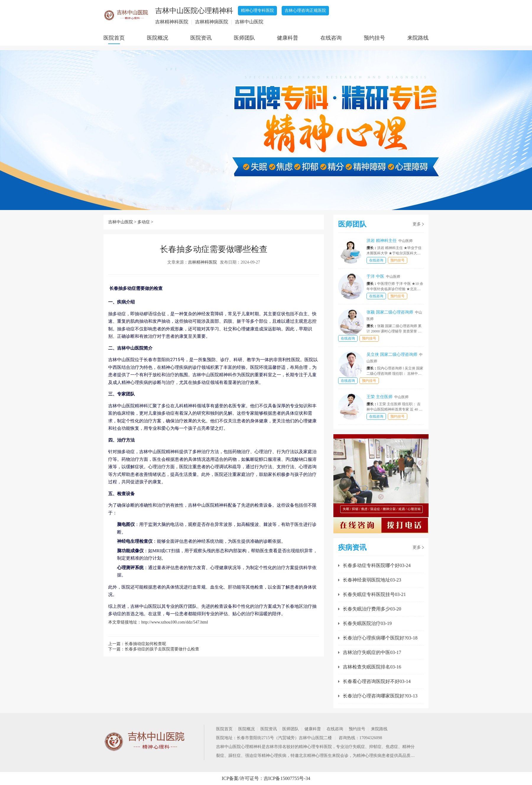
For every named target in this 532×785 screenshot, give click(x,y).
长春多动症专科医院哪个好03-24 (377, 565)
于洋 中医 (383, 276)
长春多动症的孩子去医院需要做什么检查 (162, 649)
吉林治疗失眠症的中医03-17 (372, 652)
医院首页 (114, 38)
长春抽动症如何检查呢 (145, 644)
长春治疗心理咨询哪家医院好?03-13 (380, 696)
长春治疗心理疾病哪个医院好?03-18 (380, 638)
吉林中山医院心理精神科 (239, 747)
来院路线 (418, 38)
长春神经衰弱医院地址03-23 (372, 580)
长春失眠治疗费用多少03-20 (372, 609)
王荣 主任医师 (387, 397)
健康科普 (288, 38)
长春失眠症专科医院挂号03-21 (374, 594)
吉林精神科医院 (202, 262)
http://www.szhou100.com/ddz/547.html (175, 622)
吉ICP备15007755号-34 (287, 778)
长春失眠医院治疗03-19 (367, 623)
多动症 (144, 222)
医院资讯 (201, 38)
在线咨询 (331, 38)
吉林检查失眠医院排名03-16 (372, 667)
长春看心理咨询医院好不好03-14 (377, 681)
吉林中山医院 (121, 222)
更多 (417, 224)
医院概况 (158, 38)
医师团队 (244, 38)
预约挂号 (374, 38)
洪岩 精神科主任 (390, 241)
